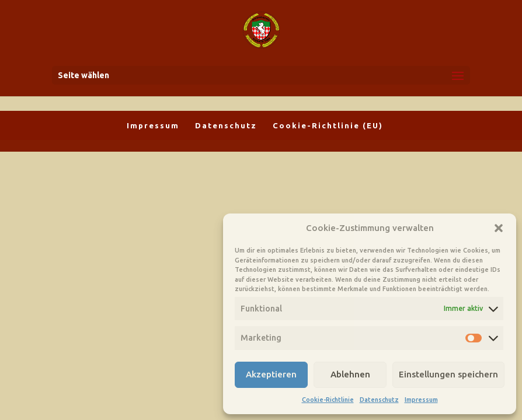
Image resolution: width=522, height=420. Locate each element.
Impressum (421, 400)
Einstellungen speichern (448, 374)
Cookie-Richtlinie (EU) (328, 125)
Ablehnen (350, 374)
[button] (499, 228)
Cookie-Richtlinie (328, 400)
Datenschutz (379, 400)
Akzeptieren (271, 374)
